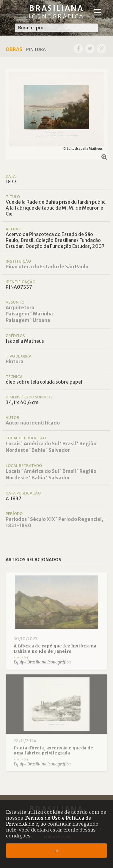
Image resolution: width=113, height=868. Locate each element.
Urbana (41, 320)
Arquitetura (20, 307)
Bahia (38, 450)
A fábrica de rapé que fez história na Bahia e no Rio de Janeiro (55, 649)
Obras (14, 49)
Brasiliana (56, 12)
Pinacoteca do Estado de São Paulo (47, 267)
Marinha (43, 314)
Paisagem (18, 314)
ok (56, 851)
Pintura (15, 361)
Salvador (59, 450)
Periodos (16, 519)
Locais (13, 443)
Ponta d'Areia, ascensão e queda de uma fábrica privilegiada (53, 751)
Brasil (69, 443)
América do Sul (41, 443)
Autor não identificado (33, 423)
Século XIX (43, 519)
